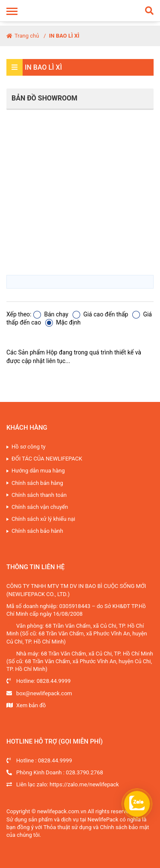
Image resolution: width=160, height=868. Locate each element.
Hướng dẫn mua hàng (38, 471)
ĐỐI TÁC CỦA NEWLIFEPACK (47, 459)
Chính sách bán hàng (37, 483)
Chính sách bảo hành (37, 531)
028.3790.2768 (84, 772)
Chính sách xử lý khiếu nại (43, 519)
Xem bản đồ (31, 705)
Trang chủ (23, 36)
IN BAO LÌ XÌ (64, 36)
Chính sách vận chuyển (40, 507)
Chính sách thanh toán (39, 495)
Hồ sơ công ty (29, 447)
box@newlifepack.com (44, 693)
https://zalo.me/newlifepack (84, 784)
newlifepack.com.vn (62, 811)
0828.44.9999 (54, 681)
